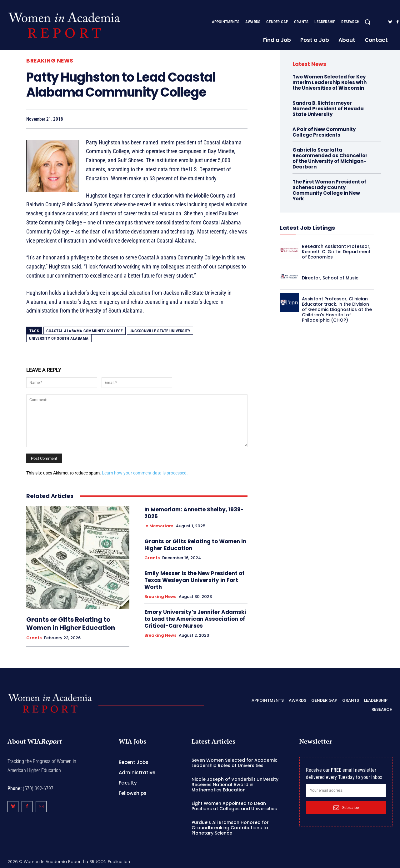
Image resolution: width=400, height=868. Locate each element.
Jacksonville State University (160, 331)
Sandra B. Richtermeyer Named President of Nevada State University (328, 109)
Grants (34, 638)
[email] (346, 790)
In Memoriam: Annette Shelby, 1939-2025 (194, 513)
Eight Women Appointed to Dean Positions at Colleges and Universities (234, 806)
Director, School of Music (330, 278)
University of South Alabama (59, 338)
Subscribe (346, 808)
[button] (367, 22)
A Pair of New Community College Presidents (324, 132)
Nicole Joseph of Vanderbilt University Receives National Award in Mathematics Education (235, 785)
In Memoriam (159, 526)
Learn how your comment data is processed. (145, 473)
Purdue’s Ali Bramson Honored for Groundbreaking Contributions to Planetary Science (230, 828)
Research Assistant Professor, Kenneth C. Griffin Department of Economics (336, 252)
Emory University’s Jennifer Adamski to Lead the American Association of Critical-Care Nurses (195, 619)
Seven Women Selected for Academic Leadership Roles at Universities (235, 763)
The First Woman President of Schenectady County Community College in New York (329, 190)
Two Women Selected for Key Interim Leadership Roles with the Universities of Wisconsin (330, 82)
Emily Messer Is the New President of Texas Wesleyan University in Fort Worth (194, 580)
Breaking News (50, 61)
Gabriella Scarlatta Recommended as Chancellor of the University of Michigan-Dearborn (330, 158)
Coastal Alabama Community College (85, 331)
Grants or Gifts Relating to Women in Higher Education (71, 624)
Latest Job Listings (307, 228)
